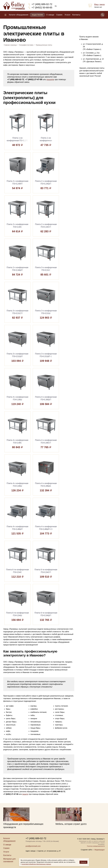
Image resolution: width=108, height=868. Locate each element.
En (56, 6)
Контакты (76, 15)
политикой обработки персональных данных (36, 864)
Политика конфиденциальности (96, 846)
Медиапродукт (100, 850)
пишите (50, 79)
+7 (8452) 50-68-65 (42, 8)
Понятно (83, 862)
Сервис (59, 15)
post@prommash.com (33, 846)
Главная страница (10, 45)
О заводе (50, 15)
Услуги (67, 15)
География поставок (26, 45)
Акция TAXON (37, 15)
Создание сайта (86, 850)
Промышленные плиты (44, 45)
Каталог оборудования (19, 15)
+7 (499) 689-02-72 (42, 4)
